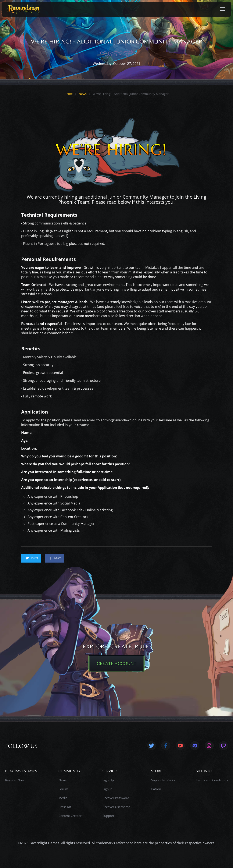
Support (108, 816)
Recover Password (116, 798)
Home (69, 94)
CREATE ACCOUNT (116, 663)
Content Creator (70, 816)
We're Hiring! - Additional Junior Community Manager (131, 94)
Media (63, 798)
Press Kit (65, 807)
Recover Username (116, 807)
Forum (63, 789)
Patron (156, 789)
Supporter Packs (163, 780)
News (83, 94)
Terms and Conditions (212, 780)
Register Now (15, 780)
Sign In (107, 789)
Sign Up (108, 780)
